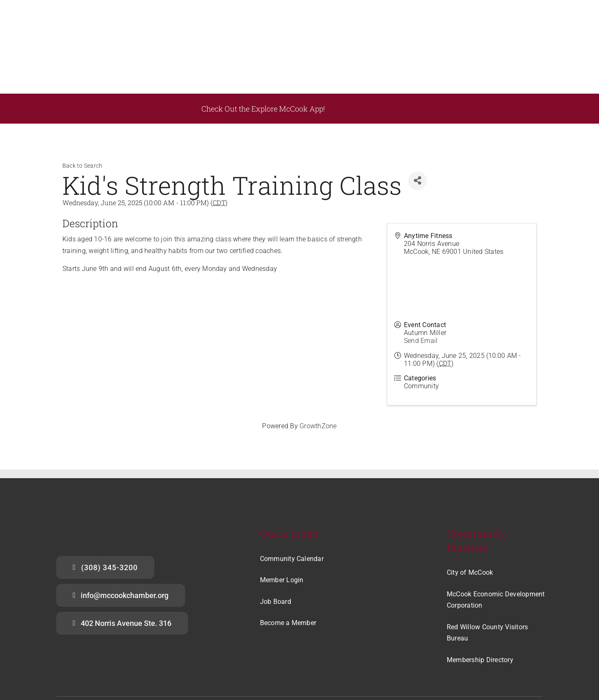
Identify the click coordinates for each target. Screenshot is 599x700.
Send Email (421, 293)
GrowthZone (318, 378)
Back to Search (82, 118)
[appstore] (480, 55)
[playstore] (397, 56)
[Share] (417, 133)
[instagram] (522, 665)
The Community (373, 666)
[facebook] (505, 665)
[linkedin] (539, 665)
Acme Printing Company (226, 666)
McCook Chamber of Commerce (141, 666)
